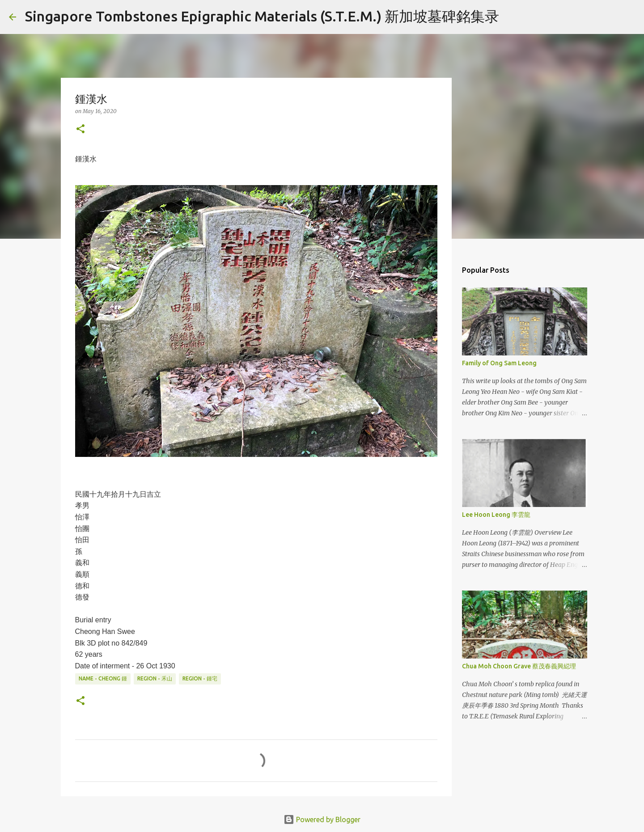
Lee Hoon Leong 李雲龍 (496, 515)
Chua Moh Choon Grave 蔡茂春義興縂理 (519, 666)
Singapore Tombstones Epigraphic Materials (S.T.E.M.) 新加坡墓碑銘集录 (262, 16)
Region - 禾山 (155, 678)
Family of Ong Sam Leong (499, 363)
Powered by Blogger (322, 819)
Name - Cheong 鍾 (103, 678)
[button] (80, 129)
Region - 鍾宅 (200, 678)
